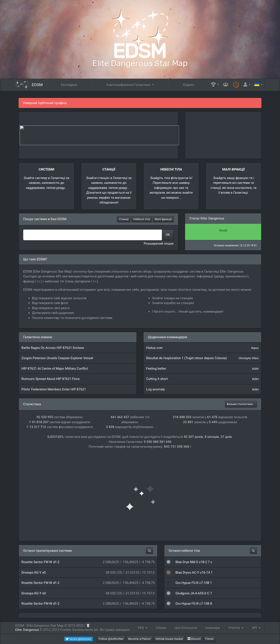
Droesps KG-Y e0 (34, 573)
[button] (215, 85)
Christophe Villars (249, 358)
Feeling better (156, 369)
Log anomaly (156, 389)
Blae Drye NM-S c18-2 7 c (194, 562)
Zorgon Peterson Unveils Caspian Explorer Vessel (57, 358)
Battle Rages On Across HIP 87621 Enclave (53, 348)
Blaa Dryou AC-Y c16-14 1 (194, 573)
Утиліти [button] (235, 628)
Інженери (213, 628)
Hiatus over (154, 348)
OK (168, 235)
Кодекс (189, 85)
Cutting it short (157, 379)
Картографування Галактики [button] (129, 85)
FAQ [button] (141, 628)
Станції (124, 219)
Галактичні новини (38, 337)
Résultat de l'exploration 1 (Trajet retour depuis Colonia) (186, 358)
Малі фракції (163, 219)
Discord (194, 639)
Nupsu (255, 348)
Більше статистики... (241, 404)
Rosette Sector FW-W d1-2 (40, 562)
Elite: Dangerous (27, 630)
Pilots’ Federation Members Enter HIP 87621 (54, 389)
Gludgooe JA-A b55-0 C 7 (194, 593)
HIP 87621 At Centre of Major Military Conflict (55, 369)
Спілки (161, 628)
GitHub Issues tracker (169, 639)
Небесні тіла (142, 219)
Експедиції (69, 85)
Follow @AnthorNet (111, 639)
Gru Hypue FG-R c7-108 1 (194, 583)
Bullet (255, 369)
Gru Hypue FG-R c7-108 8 (194, 604)
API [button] (255, 628)
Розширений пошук (159, 244)
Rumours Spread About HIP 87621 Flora (51, 379)
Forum (210, 639)
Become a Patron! (140, 639)
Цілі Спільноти (186, 628)
